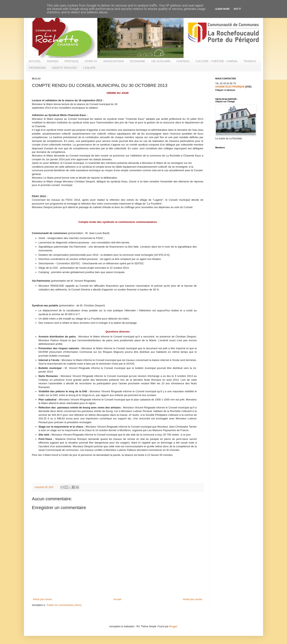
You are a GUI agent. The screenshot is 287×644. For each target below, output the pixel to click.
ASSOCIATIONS (114, 61)
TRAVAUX (250, 61)
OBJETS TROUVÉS (64, 68)
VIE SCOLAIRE (161, 61)
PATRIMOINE (37, 68)
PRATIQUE (72, 61)
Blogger (173, 626)
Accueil (117, 599)
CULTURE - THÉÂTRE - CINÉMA (216, 61)
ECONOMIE (138, 61)
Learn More (222, 9)
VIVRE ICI (91, 61)
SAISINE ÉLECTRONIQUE (230, 87)
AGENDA (53, 61)
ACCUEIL (35, 61)
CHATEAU (183, 61)
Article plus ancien (193, 599)
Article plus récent (42, 599)
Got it (237, 9)
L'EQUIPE (89, 68)
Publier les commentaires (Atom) (64, 605)
